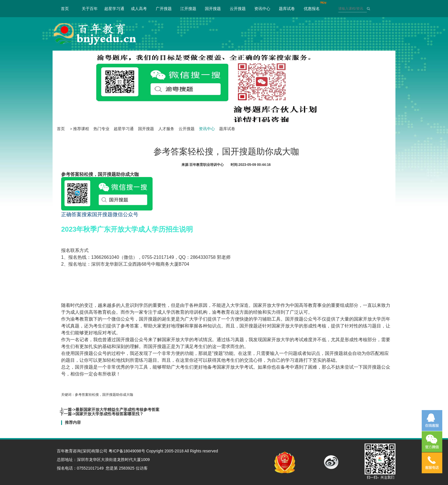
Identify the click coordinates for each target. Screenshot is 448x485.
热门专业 (101, 129)
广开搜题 (164, 9)
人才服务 (166, 129)
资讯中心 (262, 9)
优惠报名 (312, 9)
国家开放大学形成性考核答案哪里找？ (109, 414)
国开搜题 (213, 9)
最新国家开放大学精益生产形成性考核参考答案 (117, 410)
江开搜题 (188, 9)
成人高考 (139, 9)
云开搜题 (238, 9)
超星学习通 (114, 9)
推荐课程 (81, 129)
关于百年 (90, 9)
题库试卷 (287, 9)
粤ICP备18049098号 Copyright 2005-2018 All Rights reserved (163, 451)
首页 (65, 9)
